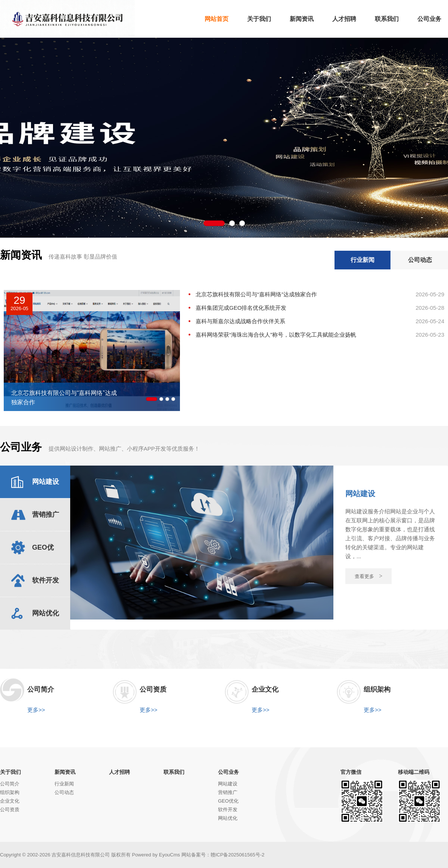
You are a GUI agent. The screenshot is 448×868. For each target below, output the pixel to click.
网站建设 (228, 784)
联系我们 (174, 772)
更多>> (36, 710)
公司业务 (228, 772)
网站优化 (228, 818)
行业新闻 (363, 260)
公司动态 (420, 260)
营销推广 (228, 792)
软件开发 (228, 810)
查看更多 (369, 576)
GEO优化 (228, 801)
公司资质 (10, 810)
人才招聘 (119, 772)
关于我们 (10, 772)
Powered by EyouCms (155, 855)
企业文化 (10, 801)
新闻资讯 (65, 772)
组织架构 (10, 792)
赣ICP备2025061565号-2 (238, 855)
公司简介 (10, 784)
